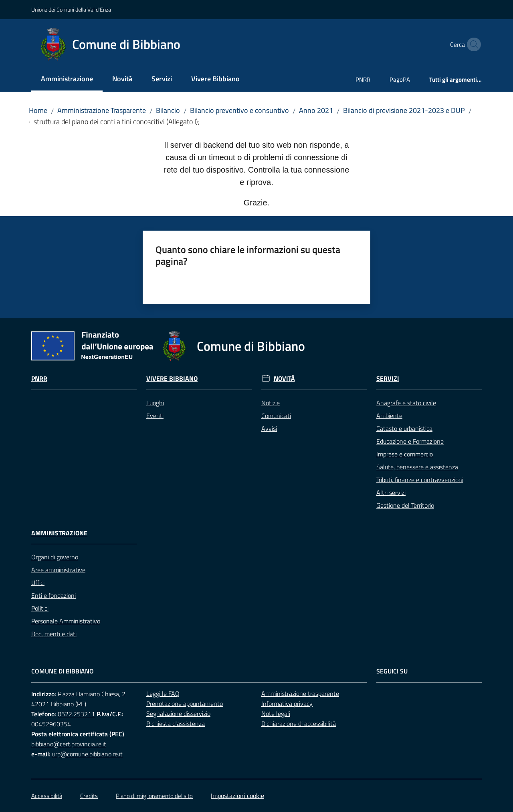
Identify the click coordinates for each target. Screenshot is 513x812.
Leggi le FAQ (163, 693)
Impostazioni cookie (237, 796)
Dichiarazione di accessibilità (299, 724)
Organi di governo (55, 557)
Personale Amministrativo (66, 621)
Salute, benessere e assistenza (417, 467)
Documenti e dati (54, 634)
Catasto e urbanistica (404, 428)
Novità (284, 379)
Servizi (388, 379)
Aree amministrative (58, 570)
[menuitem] (67, 79)
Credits (89, 796)
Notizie (271, 403)
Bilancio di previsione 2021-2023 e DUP (404, 110)
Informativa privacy (287, 703)
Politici (40, 608)
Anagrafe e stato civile (406, 403)
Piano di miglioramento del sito (154, 796)
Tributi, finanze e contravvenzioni (420, 480)
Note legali (276, 714)
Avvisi (269, 428)
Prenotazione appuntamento (185, 703)
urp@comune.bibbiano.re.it (87, 754)
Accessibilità (47, 796)
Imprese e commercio (405, 454)
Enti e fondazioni (54, 595)
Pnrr (39, 379)
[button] (472, 44)
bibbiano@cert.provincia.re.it (69, 744)
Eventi (155, 416)
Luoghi (155, 403)
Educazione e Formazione (410, 441)
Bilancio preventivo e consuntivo (239, 110)
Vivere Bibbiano (172, 379)
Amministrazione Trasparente (102, 110)
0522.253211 (76, 714)
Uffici (38, 583)
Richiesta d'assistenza (176, 724)
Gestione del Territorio (405, 505)
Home (38, 110)
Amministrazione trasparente (300, 693)
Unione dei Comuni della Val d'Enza (71, 9)
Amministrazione (59, 533)
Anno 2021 (316, 110)
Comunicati (276, 416)
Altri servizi (391, 492)
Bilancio (168, 110)
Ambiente (389, 416)
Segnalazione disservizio (178, 714)
